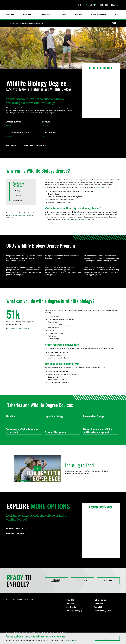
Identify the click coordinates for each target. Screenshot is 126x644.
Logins (94, 5)
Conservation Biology (100, 416)
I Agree (112, 638)
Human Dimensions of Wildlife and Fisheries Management (100, 431)
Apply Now (108, 581)
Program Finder (15, 23)
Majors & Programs (99, 15)
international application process (20, 215)
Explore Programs (100, 600)
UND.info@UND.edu (14, 600)
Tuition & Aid (27, 145)
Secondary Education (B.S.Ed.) (74, 219)
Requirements (12, 145)
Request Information (57, 581)
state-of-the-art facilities (102, 187)
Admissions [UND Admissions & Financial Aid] (27, 15)
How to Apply (42, 145)
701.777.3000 (29, 600)
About (117, 15)
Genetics (23, 416)
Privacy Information (70, 640)
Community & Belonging (73, 610)
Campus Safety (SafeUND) (103, 610)
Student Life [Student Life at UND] (45, 15)
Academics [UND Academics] (10, 15)
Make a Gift (98, 607)
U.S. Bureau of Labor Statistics (18, 328)
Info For (82, 5)
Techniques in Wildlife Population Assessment (23, 431)
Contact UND (69, 600)
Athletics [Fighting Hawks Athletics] (79, 15)
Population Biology (62, 416)
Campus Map (69, 603)
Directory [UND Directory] (104, 5)
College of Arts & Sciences (18, 528)
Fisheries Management (62, 432)
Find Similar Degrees (15, 533)
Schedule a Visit (82, 581)
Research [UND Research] (63, 15)
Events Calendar (70, 607)
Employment (98, 603)
